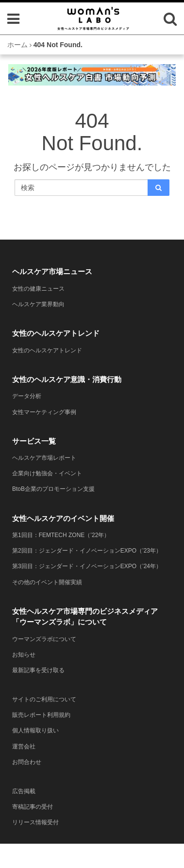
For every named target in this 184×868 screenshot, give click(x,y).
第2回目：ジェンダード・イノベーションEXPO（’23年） (87, 551)
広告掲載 (24, 791)
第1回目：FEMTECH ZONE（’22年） (61, 535)
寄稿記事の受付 (33, 807)
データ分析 (27, 396)
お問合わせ (27, 762)
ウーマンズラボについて (44, 639)
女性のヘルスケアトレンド (47, 350)
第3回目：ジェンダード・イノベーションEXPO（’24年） (87, 566)
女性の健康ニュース (38, 289)
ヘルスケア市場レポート (44, 458)
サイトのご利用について (44, 699)
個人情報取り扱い (35, 730)
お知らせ (24, 655)
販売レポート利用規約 (41, 715)
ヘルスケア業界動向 (38, 304)
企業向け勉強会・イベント (47, 473)
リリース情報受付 (35, 822)
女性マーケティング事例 (44, 412)
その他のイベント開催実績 (47, 582)
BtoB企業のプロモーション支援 (53, 489)
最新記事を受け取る (38, 670)
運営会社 (24, 746)
